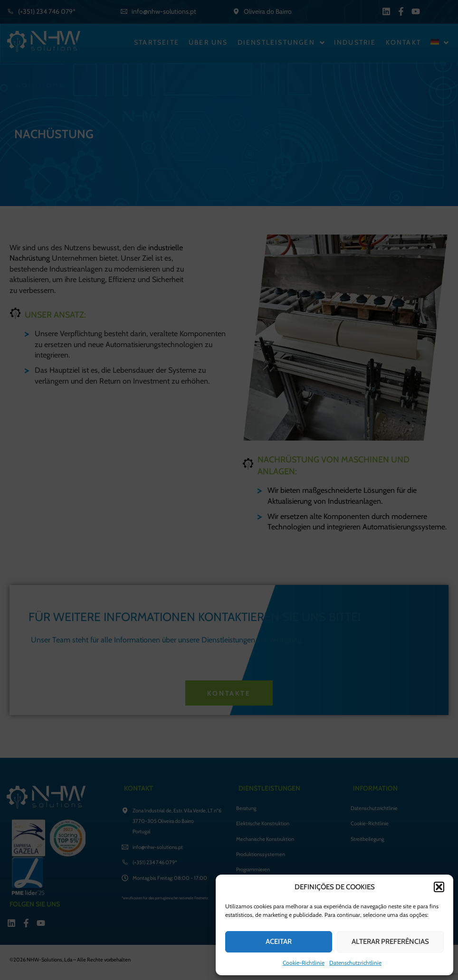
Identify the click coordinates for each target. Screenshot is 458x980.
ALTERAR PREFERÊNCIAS (390, 942)
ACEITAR (279, 942)
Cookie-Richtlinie (304, 963)
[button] (439, 887)
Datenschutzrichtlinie (355, 963)
